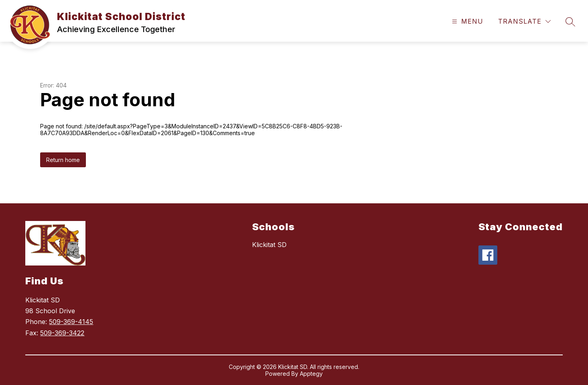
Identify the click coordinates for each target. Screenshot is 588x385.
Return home (63, 160)
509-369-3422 (62, 333)
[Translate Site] (524, 21)
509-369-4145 (71, 322)
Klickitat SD (269, 245)
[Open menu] (467, 21)
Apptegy (311, 374)
